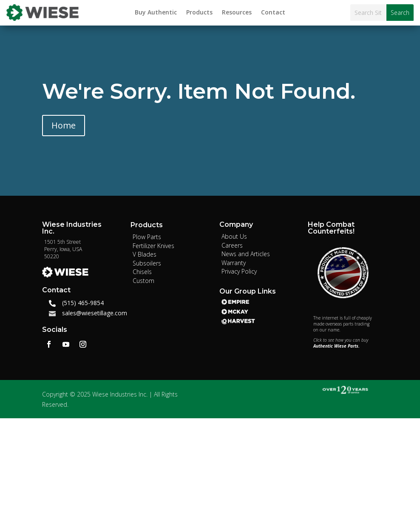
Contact (273, 13)
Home (64, 125)
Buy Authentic (156, 13)
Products (199, 13)
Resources (237, 13)
